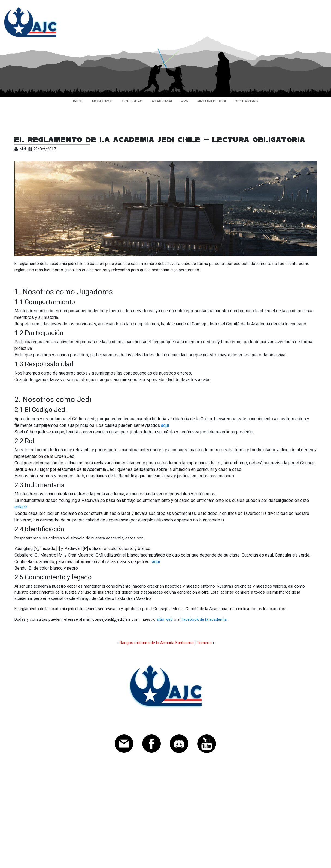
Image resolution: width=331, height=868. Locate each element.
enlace (21, 507)
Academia (162, 101)
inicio (78, 101)
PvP (185, 101)
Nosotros (103, 101)
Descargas (246, 101)
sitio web (165, 619)
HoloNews (133, 101)
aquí (165, 425)
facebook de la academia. (204, 619)
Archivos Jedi (212, 101)
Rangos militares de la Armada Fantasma (157, 643)
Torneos (204, 643)
